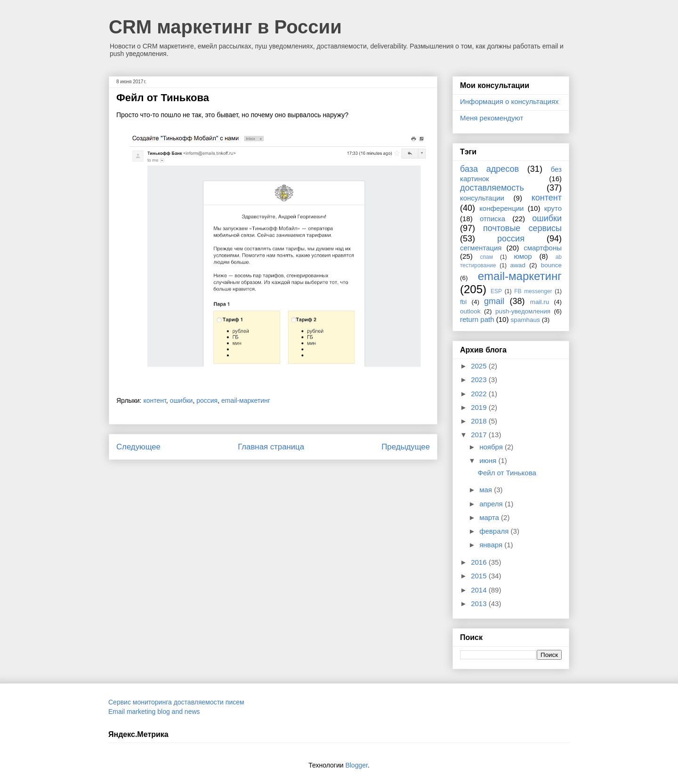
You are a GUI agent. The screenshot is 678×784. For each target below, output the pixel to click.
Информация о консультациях (509, 101)
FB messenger (533, 291)
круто (553, 208)
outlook (470, 311)
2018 (480, 421)
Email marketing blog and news (154, 712)
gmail (494, 301)
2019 (480, 407)
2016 (480, 562)
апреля (492, 504)
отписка (492, 219)
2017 (480, 435)
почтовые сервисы (522, 228)
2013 (480, 604)
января (492, 545)
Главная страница (271, 447)
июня (489, 460)
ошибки (182, 400)
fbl (463, 302)
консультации (482, 198)
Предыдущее (406, 447)
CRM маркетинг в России (225, 27)
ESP (496, 291)
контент (154, 400)
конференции (501, 208)
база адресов (489, 169)
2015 (480, 576)
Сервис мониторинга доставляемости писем (176, 702)
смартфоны (543, 248)
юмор (523, 256)
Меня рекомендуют (492, 118)
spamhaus (525, 320)
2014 (480, 590)
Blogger (356, 765)
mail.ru (540, 302)
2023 (480, 380)
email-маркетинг (246, 400)
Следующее (138, 447)
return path (477, 319)
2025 (480, 366)
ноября (492, 447)
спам (487, 257)
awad (518, 265)
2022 (480, 394)
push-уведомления (523, 311)
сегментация (481, 248)
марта (490, 517)
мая (487, 490)
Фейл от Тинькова (507, 473)
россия (207, 400)
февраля (495, 531)
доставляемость (492, 188)
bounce (551, 265)
